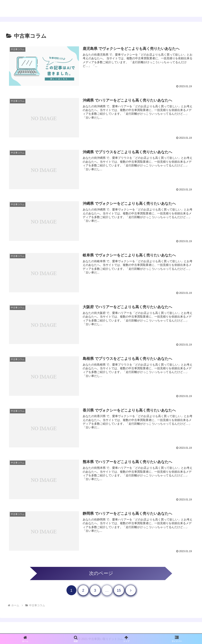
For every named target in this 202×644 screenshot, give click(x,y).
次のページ (101, 573)
